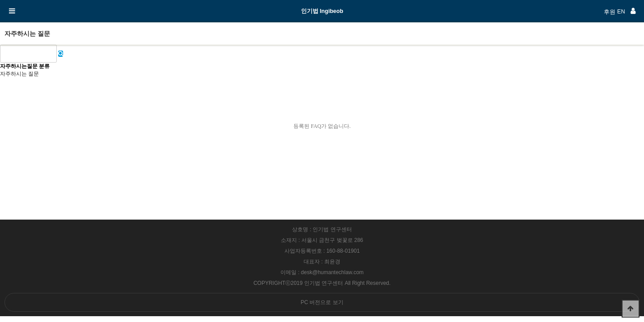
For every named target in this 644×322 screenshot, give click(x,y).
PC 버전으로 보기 (322, 302)
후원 (610, 12)
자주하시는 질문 (19, 74)
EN (621, 12)
